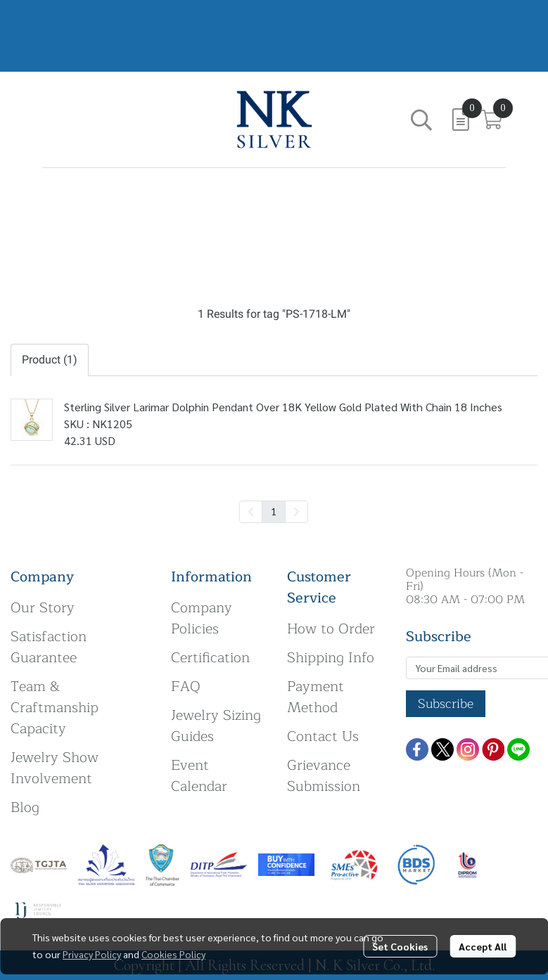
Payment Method (316, 697)
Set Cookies (400, 946)
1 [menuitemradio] (274, 511)
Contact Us (323, 736)
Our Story (43, 608)
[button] (421, 120)
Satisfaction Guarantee (49, 647)
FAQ (186, 686)
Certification (210, 658)
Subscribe (446, 704)
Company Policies (202, 618)
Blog (25, 807)
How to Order (331, 629)
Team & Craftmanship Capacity (55, 708)
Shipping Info (331, 658)
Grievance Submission (324, 776)
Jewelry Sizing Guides (216, 726)
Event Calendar (199, 776)
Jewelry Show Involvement (55, 768)
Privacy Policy (92, 954)
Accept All (483, 946)
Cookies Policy (173, 954)
